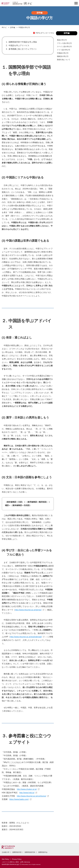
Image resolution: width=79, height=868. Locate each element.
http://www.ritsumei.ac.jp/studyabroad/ (26, 637)
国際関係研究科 (30, 852)
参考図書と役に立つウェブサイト (23, 49)
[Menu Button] (76, 3)
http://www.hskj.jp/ (27, 793)
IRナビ (4, 27)
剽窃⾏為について (64, 60)
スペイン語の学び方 (64, 46)
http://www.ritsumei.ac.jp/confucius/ (31, 796)
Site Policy (5, 859)
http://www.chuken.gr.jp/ (27, 789)
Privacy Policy (17, 859)
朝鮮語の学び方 (63, 56)
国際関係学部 (17, 852)
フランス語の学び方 (64, 43)
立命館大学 (6, 852)
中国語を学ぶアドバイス (19, 46)
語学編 (13, 27)
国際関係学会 (43, 852)
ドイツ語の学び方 (64, 50)
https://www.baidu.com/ (19, 799)
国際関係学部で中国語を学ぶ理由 (23, 42)
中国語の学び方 (63, 53)
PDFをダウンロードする (45, 33)
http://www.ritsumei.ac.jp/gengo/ (28, 610)
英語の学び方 (62, 40)
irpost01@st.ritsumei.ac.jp (10, 864)
